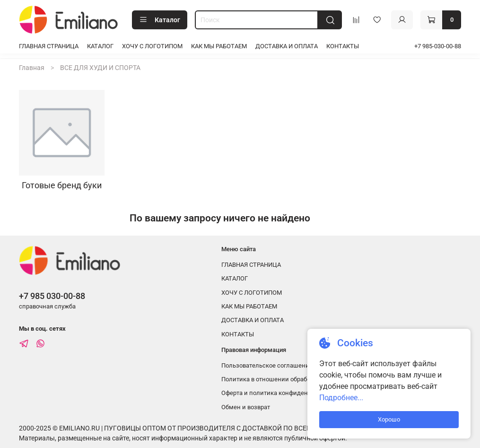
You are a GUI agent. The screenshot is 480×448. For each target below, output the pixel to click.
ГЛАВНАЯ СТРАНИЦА (49, 46)
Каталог (160, 20)
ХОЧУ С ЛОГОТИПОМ (152, 46)
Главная (32, 68)
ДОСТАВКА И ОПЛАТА (287, 46)
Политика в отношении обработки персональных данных (305, 379)
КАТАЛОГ (100, 46)
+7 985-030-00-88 (438, 46)
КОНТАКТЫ (343, 46)
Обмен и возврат (246, 407)
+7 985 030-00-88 (52, 296)
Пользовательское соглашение (267, 365)
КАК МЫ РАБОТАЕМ (219, 46)
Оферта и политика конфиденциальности (282, 393)
